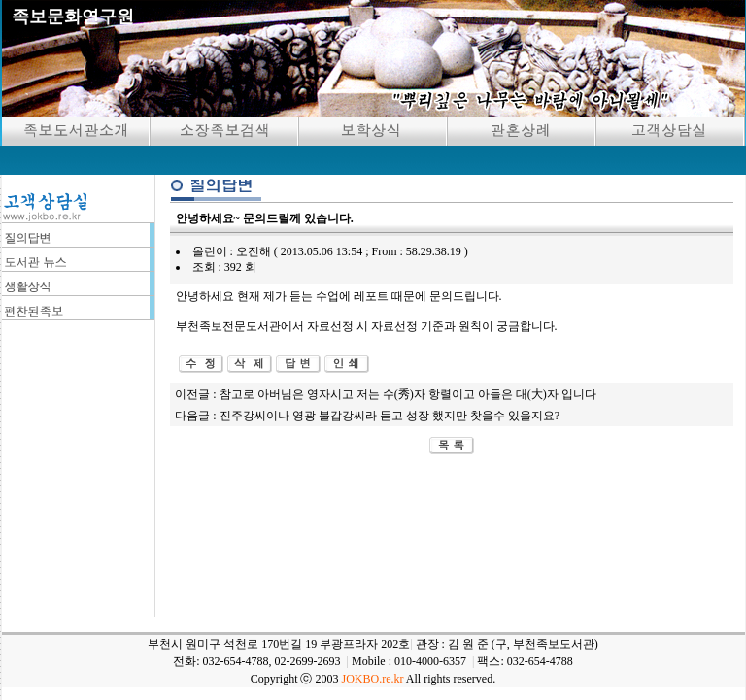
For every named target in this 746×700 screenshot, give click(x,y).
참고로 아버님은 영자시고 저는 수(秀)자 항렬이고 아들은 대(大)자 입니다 (408, 394)
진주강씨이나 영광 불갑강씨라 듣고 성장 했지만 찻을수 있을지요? (390, 416)
